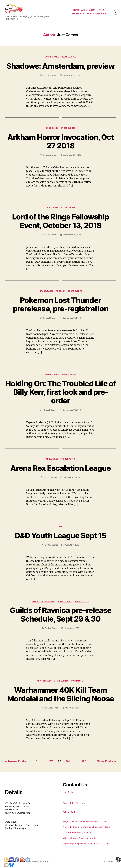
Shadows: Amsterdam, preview (60, 66)
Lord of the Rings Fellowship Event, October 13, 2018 (61, 221)
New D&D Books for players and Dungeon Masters (87, 827)
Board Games (52, 57)
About (92, 10)
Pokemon (61, 291)
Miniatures (52, 459)
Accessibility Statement (75, 803)
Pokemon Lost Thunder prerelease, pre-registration (61, 304)
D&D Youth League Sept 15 (60, 535)
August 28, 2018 (72, 545)
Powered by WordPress (39, 861)
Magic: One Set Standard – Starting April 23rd (85, 821)
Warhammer (77, 681)
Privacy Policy (70, 812)
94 (68, 761)
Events (84, 10)
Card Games (52, 128)
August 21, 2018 (72, 708)
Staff (102, 10)
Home (76, 10)
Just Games (51, 75)
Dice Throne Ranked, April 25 (77, 832)
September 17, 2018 (72, 318)
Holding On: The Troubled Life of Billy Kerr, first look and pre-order (60, 392)
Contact (87, 13)
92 (51, 761)
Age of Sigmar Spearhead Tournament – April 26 (86, 844)
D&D (61, 526)
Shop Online (98, 13)
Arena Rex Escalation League (60, 468)
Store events (68, 128)
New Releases (69, 57)
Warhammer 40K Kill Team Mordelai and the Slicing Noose (60, 694)
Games (76, 13)
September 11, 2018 (72, 410)
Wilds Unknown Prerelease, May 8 (79, 838)
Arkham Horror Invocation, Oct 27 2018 (60, 141)
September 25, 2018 (72, 75)
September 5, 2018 (72, 477)
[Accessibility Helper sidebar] (118, 859)
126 (84, 761)
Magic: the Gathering (44, 601)
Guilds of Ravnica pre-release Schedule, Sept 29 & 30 (60, 614)
